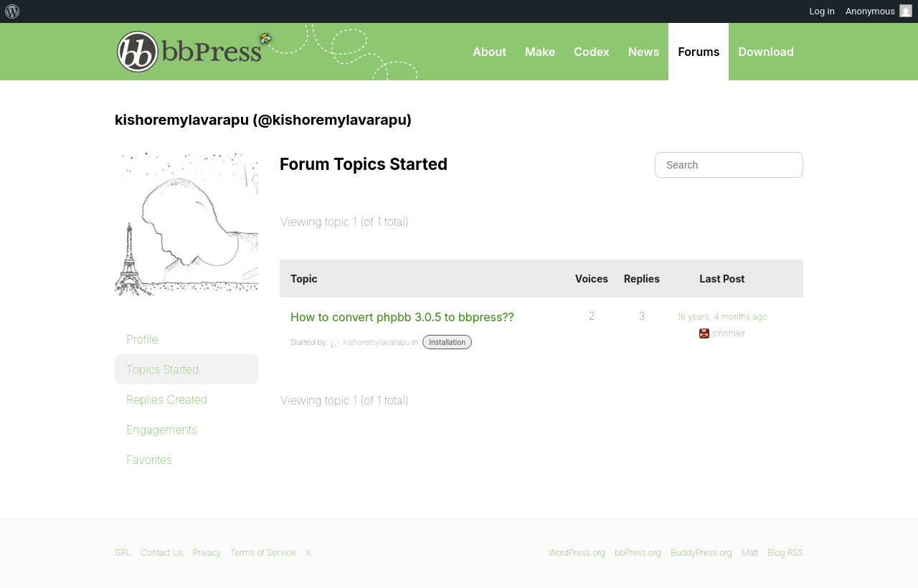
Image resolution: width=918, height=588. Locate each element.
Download (766, 52)
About (489, 52)
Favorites (149, 460)
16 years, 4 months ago (723, 317)
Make (540, 52)
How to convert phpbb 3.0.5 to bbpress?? (402, 317)
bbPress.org (189, 52)
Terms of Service (263, 553)
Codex (592, 52)
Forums (699, 52)
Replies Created (167, 399)
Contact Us (162, 553)
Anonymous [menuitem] (879, 11)
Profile (142, 339)
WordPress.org (577, 553)
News (644, 52)
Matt (750, 553)
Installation (447, 342)
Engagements (162, 430)
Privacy (207, 553)
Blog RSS (785, 553)
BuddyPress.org (701, 553)
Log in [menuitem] (822, 11)
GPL (123, 553)
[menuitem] (13, 11)
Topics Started (162, 369)
